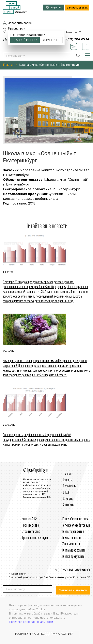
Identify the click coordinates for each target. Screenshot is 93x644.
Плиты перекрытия (73, 532)
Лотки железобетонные (76, 526)
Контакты (68, 505)
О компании (69, 486)
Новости (67, 480)
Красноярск (17, 29)
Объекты (68, 499)
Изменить (51, 40)
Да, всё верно (25, 40)
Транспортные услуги (35, 538)
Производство (30, 526)
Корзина (56, 8)
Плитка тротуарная (73, 557)
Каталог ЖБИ (30, 519)
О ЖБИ (66, 493)
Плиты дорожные (72, 538)
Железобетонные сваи (75, 519)
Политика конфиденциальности (31, 622)
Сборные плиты (71, 544)
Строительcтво (31, 532)
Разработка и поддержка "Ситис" (44, 634)
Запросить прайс (20, 23)
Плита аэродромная (74, 550)
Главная (9, 65)
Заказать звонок (77, 8)
